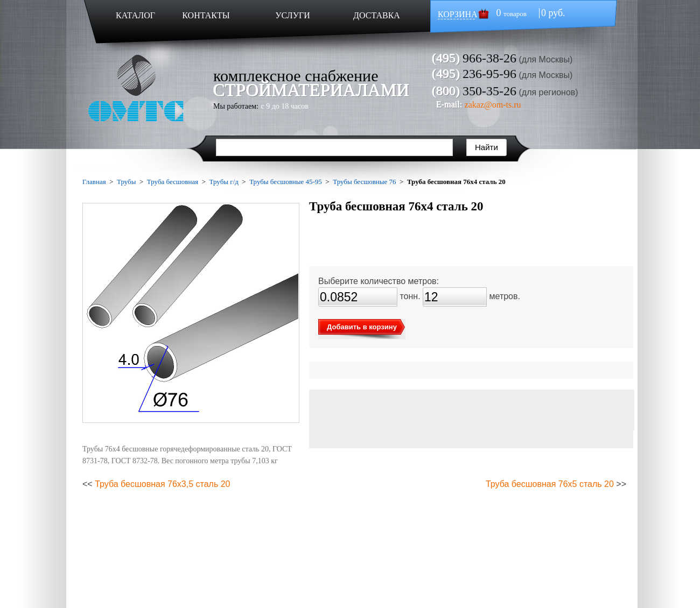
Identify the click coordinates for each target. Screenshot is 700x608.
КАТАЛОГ (135, 15)
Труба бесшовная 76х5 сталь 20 (550, 484)
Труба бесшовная (173, 182)
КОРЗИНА (458, 14)
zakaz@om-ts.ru (493, 105)
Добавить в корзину (362, 327)
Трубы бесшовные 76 (364, 182)
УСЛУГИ (293, 15)
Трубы (126, 182)
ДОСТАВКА (377, 15)
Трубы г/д (224, 182)
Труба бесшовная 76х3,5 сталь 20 (162, 484)
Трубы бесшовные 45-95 (286, 182)
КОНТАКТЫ (206, 15)
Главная (94, 182)
